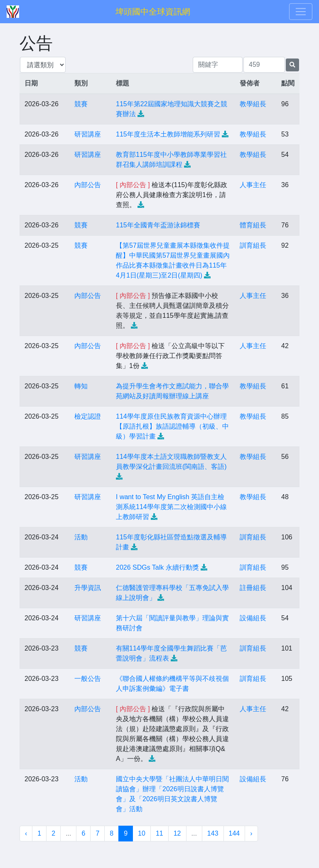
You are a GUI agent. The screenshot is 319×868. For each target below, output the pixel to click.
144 (234, 833)
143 (213, 833)
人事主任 (253, 185)
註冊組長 (253, 588)
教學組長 (253, 104)
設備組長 (253, 618)
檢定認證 (88, 416)
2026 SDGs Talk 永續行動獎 (157, 567)
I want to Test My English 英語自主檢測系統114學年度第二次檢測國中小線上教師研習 (171, 507)
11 (159, 833)
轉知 (81, 386)
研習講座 (88, 134)
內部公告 (88, 185)
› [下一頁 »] (251, 833)
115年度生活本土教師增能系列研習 (168, 134)
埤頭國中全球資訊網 (153, 12)
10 (142, 833)
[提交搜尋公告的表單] (292, 65)
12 (177, 833)
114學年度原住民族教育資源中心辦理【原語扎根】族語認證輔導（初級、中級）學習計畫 (172, 426)
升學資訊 (88, 588)
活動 (81, 537)
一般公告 (88, 679)
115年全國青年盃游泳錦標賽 (158, 225)
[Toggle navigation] (301, 12)
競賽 (81, 104)
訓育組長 (253, 245)
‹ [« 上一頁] (26, 833)
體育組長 (253, 225)
